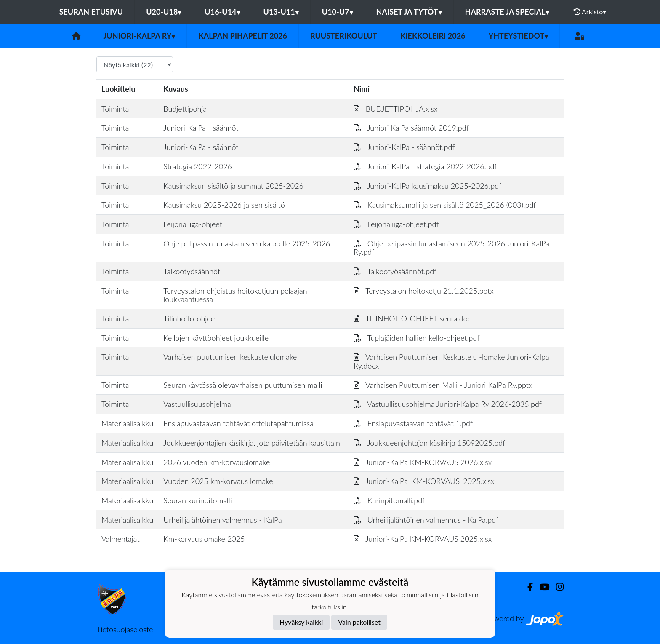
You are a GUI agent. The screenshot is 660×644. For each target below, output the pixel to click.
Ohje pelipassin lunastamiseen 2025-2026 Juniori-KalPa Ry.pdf (451, 248)
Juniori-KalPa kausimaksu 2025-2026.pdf (427, 186)
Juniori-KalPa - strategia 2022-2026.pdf (425, 166)
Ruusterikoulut (344, 36)
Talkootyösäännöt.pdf (395, 271)
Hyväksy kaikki (301, 622)
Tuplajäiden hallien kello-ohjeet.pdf (417, 338)
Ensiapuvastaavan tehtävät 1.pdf (413, 423)
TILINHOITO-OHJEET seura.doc (412, 318)
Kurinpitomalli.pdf (389, 500)
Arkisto (590, 12)
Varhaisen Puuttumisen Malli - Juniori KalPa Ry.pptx (443, 385)
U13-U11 (281, 12)
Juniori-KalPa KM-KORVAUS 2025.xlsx (423, 539)
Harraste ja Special (507, 12)
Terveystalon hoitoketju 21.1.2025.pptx (424, 291)
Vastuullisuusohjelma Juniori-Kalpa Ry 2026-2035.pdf (448, 404)
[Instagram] (556, 587)
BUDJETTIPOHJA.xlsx (396, 109)
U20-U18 (164, 12)
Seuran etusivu (91, 12)
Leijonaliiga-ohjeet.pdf (396, 224)
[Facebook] (527, 587)
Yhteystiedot (519, 36)
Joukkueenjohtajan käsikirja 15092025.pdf (429, 443)
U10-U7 (338, 12)
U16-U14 (222, 12)
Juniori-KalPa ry (140, 36)
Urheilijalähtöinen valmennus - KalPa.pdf (426, 520)
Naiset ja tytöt (409, 12)
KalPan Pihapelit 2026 (243, 36)
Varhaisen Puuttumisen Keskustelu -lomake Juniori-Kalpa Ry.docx (451, 361)
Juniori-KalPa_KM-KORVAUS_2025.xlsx (424, 481)
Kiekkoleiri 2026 (433, 36)
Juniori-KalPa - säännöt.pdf (404, 147)
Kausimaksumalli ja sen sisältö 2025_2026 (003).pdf (445, 205)
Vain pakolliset (359, 622)
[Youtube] (541, 587)
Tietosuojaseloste (125, 629)
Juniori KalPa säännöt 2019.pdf (411, 128)
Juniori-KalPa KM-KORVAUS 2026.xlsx (423, 462)
